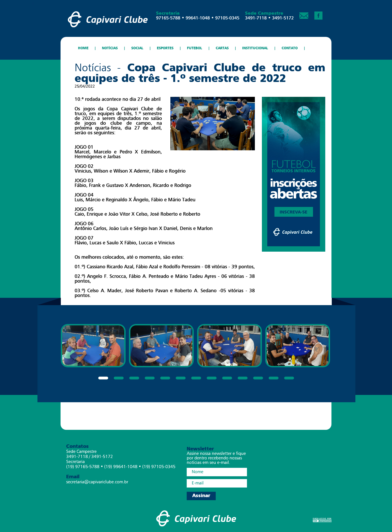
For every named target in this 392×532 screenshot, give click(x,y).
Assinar (201, 496)
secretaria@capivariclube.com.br (97, 482)
